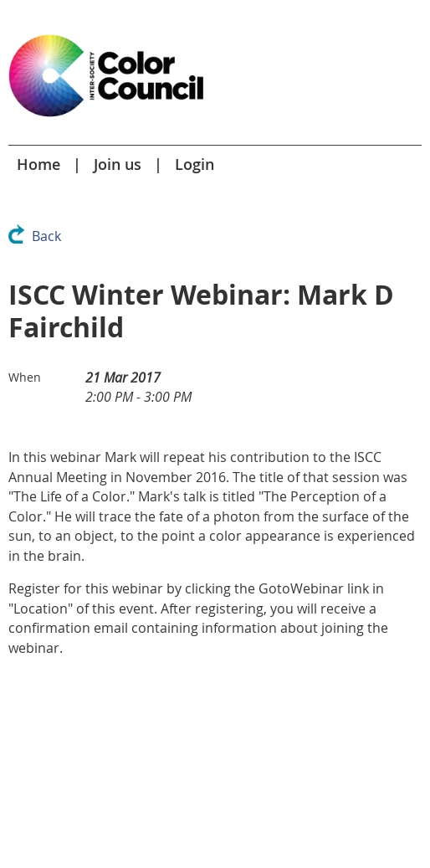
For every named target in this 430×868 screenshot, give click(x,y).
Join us (118, 164)
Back (46, 236)
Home (38, 164)
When (25, 377)
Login (195, 164)
